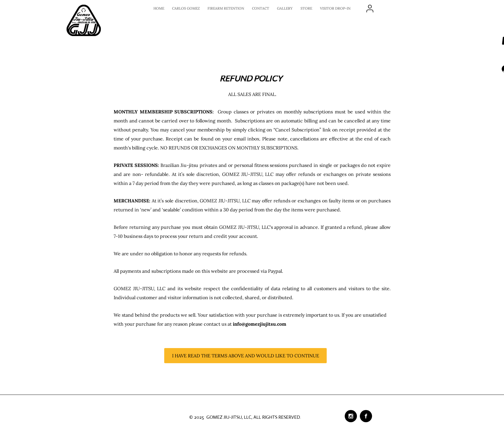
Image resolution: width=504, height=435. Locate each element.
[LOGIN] (370, 8)
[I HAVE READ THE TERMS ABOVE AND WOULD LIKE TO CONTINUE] (245, 356)
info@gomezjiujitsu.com (260, 324)
